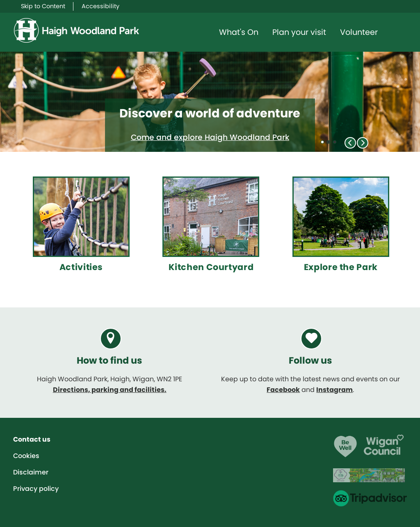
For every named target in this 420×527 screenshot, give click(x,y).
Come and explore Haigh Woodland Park (210, 137)
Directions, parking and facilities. (110, 390)
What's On (239, 32)
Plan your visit (299, 32)
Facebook (283, 390)
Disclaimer (31, 472)
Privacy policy (36, 489)
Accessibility (100, 6)
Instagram (334, 390)
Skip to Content (43, 6)
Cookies (26, 456)
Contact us (32, 439)
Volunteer (359, 32)
